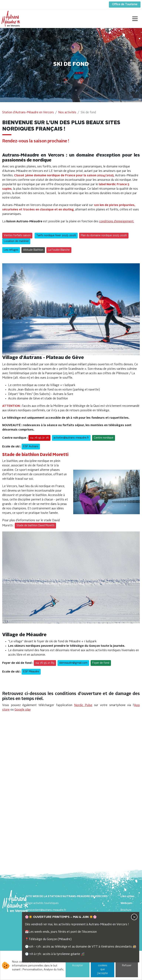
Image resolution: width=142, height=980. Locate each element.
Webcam (126, 903)
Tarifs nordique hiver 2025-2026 (56, 235)
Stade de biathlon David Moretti (35, 526)
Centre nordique (104, 438)
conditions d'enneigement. (117, 222)
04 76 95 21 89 (45, 663)
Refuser (127, 966)
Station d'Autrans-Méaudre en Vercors (28, 113)
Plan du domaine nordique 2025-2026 (104, 235)
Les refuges (11, 250)
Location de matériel (16, 241)
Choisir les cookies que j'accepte (103, 966)
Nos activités (67, 113)
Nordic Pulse (83, 705)
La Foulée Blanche (59, 250)
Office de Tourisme (125, 5)
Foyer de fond (101, 663)
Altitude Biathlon (33, 250)
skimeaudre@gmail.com (73, 663)
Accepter (78, 966)
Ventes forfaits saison (17, 235)
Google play (23, 710)
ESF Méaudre (31, 672)
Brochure (126, 910)
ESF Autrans (31, 447)
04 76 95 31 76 (39, 438)
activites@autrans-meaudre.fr (71, 438)
